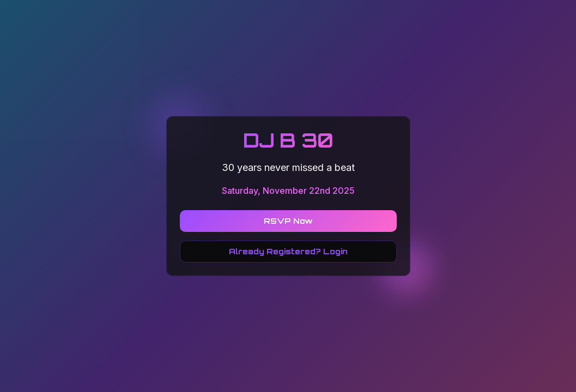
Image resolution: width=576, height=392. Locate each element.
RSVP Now (288, 221)
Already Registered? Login (288, 251)
